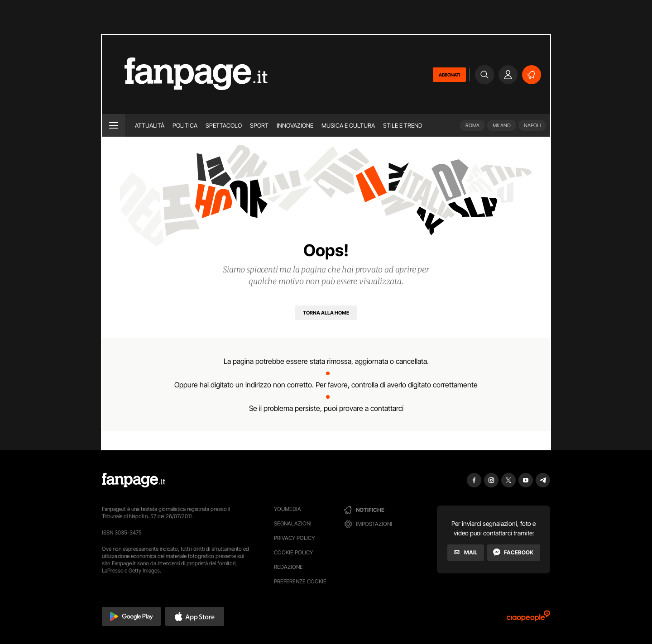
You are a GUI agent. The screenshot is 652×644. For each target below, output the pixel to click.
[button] (131, 616)
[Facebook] (514, 553)
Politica (185, 125)
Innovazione (295, 125)
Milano (502, 125)
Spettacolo (224, 125)
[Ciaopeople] (528, 619)
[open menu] (113, 125)
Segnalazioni (293, 523)
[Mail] (466, 553)
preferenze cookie (300, 581)
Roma (472, 125)
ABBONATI (449, 75)
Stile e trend (403, 125)
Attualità (150, 125)
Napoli (532, 125)
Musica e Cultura (348, 125)
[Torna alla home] (326, 313)
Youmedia (288, 509)
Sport (259, 125)
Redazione (288, 567)
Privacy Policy (294, 538)
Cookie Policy (293, 552)
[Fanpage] (134, 480)
